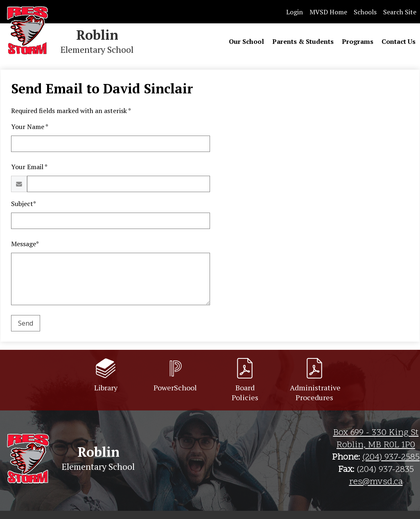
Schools (365, 12)
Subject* (24, 204)
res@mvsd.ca (376, 482)
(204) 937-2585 (391, 458)
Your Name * (30, 127)
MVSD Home (328, 12)
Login (295, 12)
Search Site (400, 12)
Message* (25, 244)
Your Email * (29, 167)
